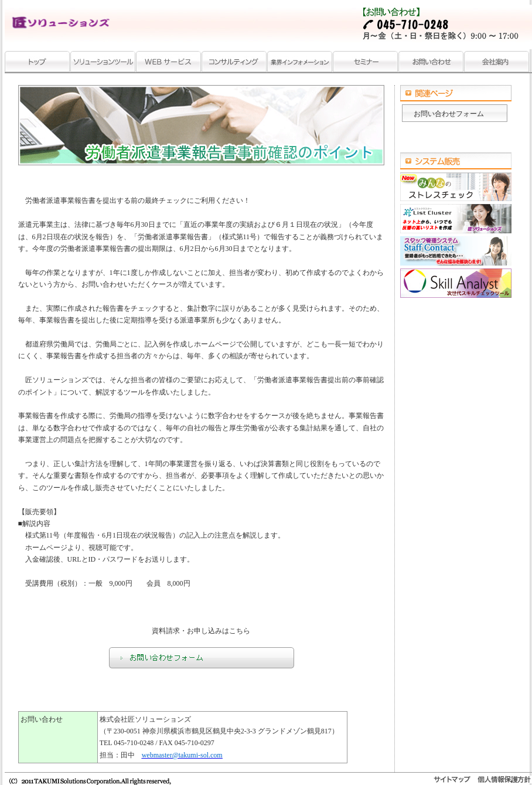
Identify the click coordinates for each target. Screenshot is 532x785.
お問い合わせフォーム (449, 114)
